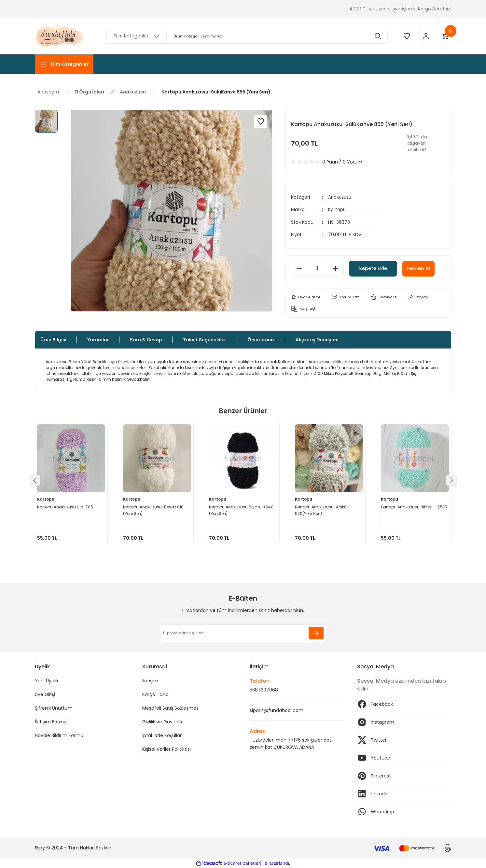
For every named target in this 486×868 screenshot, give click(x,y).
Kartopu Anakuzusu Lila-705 (66, 507)
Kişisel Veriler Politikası (167, 749)
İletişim (150, 681)
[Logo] (60, 36)
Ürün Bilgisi (53, 340)
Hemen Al (428, 268)
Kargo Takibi (156, 694)
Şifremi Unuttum (54, 708)
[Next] (451, 480)
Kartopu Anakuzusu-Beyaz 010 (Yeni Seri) (154, 510)
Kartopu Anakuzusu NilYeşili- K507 (415, 507)
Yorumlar (98, 340)
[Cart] (445, 36)
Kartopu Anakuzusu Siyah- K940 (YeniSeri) (242, 510)
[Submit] (316, 633)
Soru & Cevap (146, 340)
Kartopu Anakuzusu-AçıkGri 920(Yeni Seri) (323, 510)
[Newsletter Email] (243, 633)
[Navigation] (64, 64)
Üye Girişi (45, 694)
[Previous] (35, 480)
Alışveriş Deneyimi (317, 340)
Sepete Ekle (377, 268)
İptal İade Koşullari (162, 735)
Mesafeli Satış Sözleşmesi (171, 708)
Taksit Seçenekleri (205, 340)
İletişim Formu (51, 722)
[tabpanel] (71, 483)
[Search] (246, 36)
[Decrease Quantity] (299, 268)
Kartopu (337, 209)
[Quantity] (317, 268)
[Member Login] (425, 36)
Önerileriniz (261, 340)
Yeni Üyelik (47, 681)
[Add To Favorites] (261, 121)
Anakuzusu (340, 197)
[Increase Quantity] (336, 268)
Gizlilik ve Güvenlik (162, 722)
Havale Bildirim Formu (59, 735)
